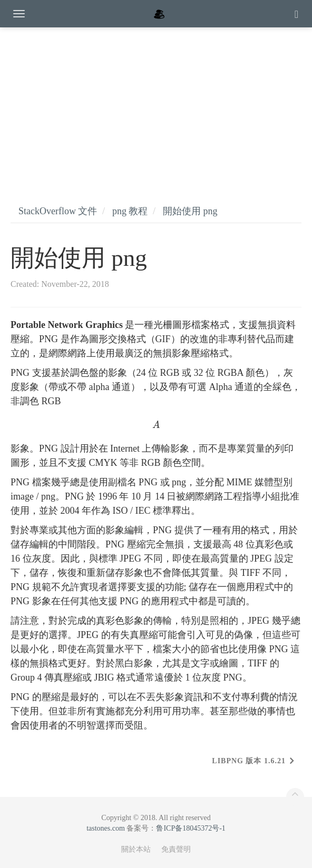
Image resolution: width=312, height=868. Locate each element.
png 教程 (130, 211)
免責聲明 (176, 849)
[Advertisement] (156, 105)
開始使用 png (190, 211)
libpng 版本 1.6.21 (249, 761)
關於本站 (136, 849)
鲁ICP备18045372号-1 (191, 828)
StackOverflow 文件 (58, 211)
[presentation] (156, 425)
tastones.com (106, 828)
